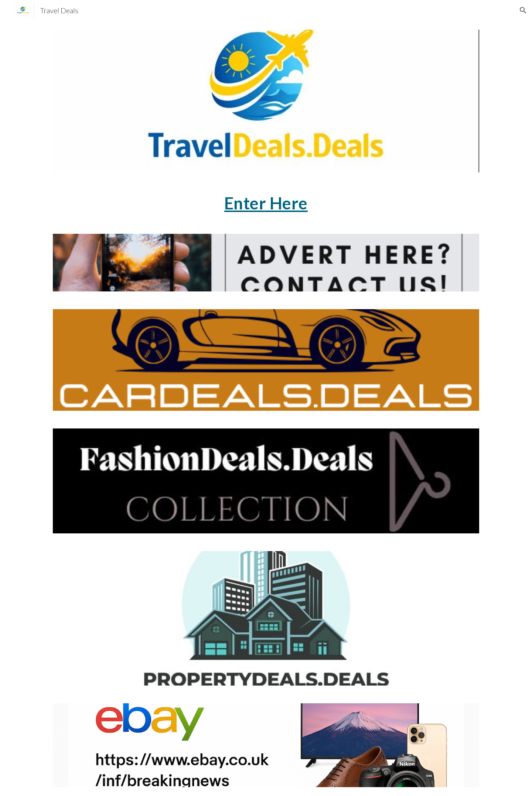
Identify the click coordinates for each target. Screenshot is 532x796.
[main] (266, 203)
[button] (523, 10)
